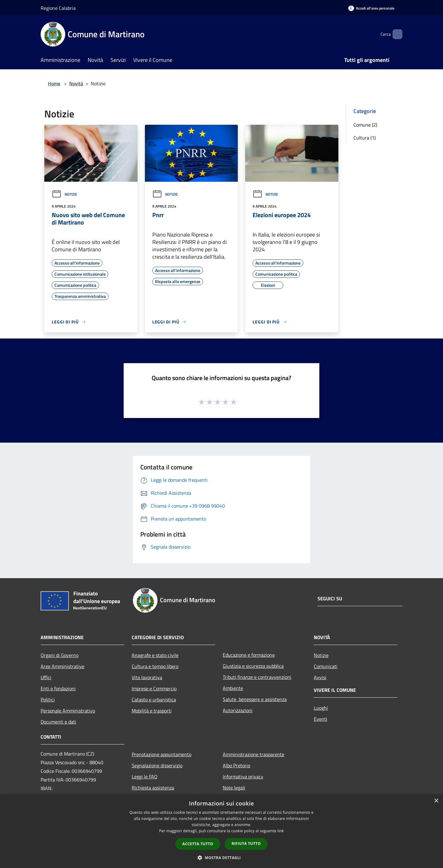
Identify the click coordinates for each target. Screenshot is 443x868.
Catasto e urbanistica (154, 700)
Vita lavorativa (147, 677)
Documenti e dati (58, 722)
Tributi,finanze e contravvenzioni (257, 677)
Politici (48, 700)
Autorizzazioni (238, 710)
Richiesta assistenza (153, 788)
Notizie (64, 194)
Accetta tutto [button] (198, 844)
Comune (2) (365, 125)
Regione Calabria (58, 8)
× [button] (436, 801)
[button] (221, 858)
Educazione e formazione (249, 655)
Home (54, 83)
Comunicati (326, 666)
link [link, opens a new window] (281, 831)
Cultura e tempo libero (155, 666)
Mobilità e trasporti (152, 711)
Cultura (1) (365, 138)
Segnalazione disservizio (157, 765)
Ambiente (233, 688)
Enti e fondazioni (58, 688)
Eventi (321, 719)
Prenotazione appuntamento (162, 754)
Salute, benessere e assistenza (255, 699)
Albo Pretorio (236, 765)
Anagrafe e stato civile (155, 655)
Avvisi (320, 677)
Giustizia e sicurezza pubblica (253, 666)
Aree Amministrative (62, 666)
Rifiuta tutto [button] (246, 844)
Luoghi (321, 708)
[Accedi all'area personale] (371, 8)
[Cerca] (395, 34)
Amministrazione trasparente (253, 754)
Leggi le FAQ (145, 777)
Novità (76, 83)
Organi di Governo (60, 655)
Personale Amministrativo (68, 711)
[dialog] (221, 831)
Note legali (234, 788)
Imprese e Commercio (154, 688)
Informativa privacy (243, 777)
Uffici (46, 677)
